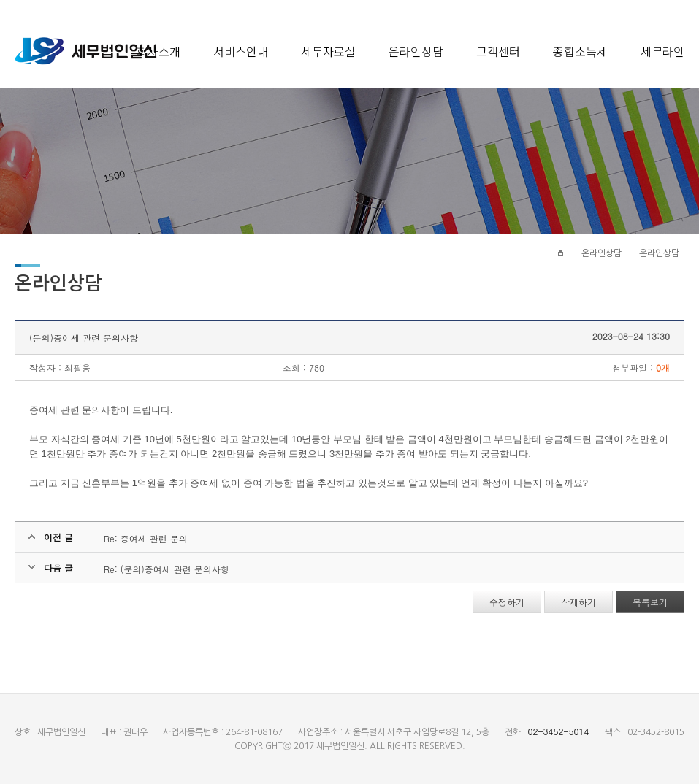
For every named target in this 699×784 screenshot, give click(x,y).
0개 (663, 368)
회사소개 (158, 51)
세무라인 (662, 51)
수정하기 (507, 602)
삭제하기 (578, 602)
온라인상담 (416, 51)
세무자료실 (328, 51)
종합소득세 (580, 51)
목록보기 (650, 602)
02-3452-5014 (558, 731)
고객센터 (498, 51)
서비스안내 (241, 51)
